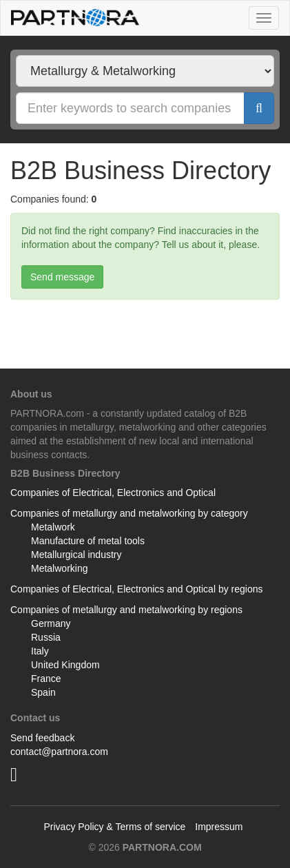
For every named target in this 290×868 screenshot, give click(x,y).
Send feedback (42, 738)
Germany (51, 623)
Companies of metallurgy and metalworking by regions (126, 610)
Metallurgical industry (76, 555)
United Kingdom (65, 665)
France (46, 679)
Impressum (219, 827)
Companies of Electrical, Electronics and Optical (113, 493)
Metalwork (53, 527)
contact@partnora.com (59, 752)
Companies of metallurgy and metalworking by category (129, 513)
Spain (43, 692)
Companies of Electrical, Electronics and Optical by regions (137, 589)
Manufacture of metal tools (88, 541)
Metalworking (59, 568)
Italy (40, 651)
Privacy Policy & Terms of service (114, 827)
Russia (46, 637)
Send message (62, 277)
